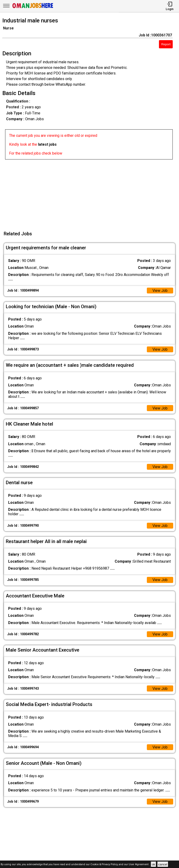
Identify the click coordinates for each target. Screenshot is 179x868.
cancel (163, 864)
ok (153, 864)
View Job (160, 291)
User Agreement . (139, 865)
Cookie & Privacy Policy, (105, 865)
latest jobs (47, 144)
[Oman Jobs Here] (33, 8)
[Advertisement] (91, 192)
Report (166, 44)
